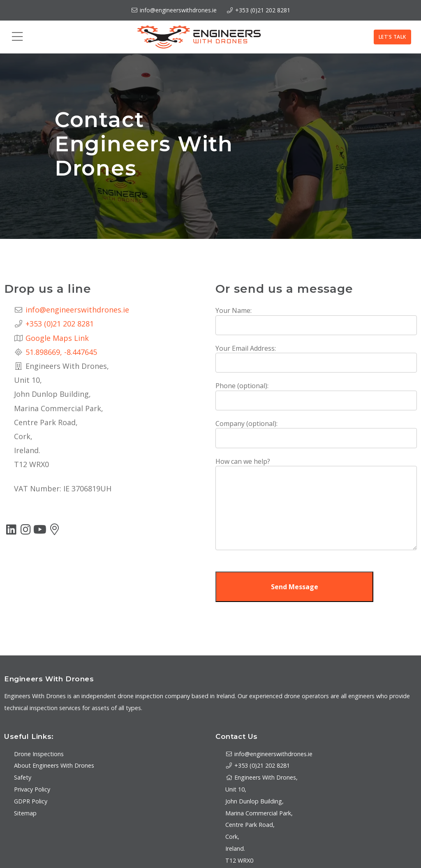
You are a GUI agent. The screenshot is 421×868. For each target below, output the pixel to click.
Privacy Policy (32, 789)
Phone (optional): (242, 386)
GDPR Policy (31, 801)
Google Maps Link (57, 338)
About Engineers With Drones (54, 765)
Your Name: (234, 310)
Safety (23, 777)
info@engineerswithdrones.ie (174, 10)
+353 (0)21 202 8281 (263, 10)
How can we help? (243, 461)
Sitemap (25, 813)
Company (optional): (246, 424)
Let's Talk (392, 37)
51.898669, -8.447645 (61, 352)
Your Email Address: (246, 348)
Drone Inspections (39, 754)
